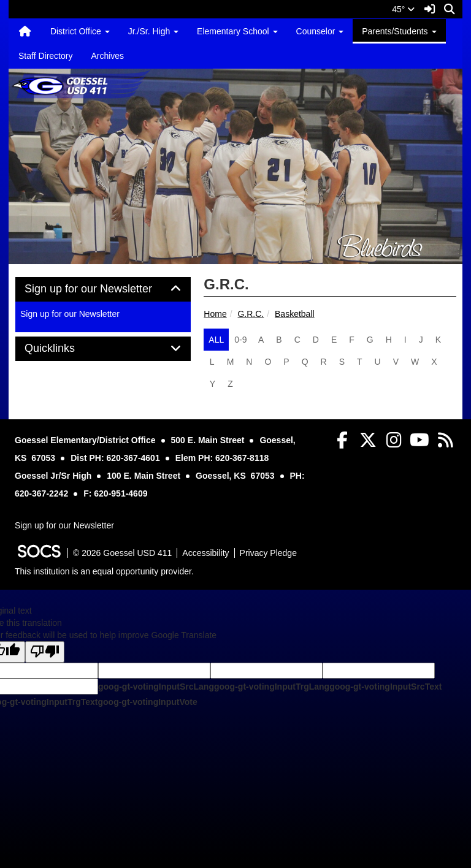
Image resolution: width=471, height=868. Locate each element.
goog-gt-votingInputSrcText (385, 687)
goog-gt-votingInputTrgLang (272, 687)
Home (215, 314)
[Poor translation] (45, 652)
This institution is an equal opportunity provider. (104, 571)
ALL (216, 340)
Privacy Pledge (268, 553)
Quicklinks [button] (63, 348)
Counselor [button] (320, 31)
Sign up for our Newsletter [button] (102, 289)
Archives (107, 56)
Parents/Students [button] (399, 31)
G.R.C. (251, 314)
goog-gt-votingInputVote (147, 702)
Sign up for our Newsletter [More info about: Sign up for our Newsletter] (70, 314)
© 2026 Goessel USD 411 (122, 553)
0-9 (240, 340)
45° (403, 9)
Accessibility (205, 553)
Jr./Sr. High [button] (153, 31)
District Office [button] (80, 31)
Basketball (295, 314)
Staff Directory (45, 56)
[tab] (103, 289)
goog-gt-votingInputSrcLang (156, 687)
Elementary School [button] (237, 31)
